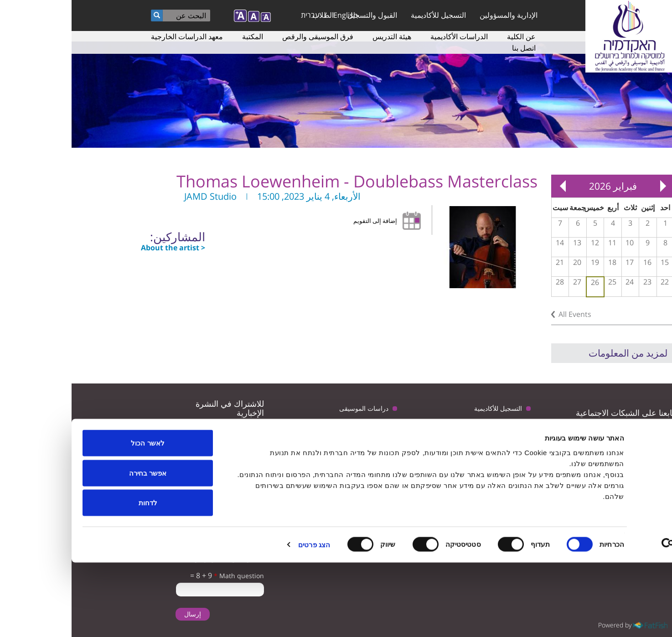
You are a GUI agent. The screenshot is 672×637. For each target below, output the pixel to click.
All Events (503, 314)
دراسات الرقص (430, 445)
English (274, 15)
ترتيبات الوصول (297, 427)
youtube (564, 432)
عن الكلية (450, 36)
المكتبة (181, 36)
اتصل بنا (452, 48)
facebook (536, 432)
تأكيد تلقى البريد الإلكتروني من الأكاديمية (152, 472)
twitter (592, 432)
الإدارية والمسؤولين (437, 15)
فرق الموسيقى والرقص (246, 36)
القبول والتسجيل (301, 15)
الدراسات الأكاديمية (388, 36)
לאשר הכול (76, 517)
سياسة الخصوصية (293, 445)
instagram (508, 432)
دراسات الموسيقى (292, 408)
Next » (491, 186)
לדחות (76, 577)
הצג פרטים (243, 619)
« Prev (591, 186)
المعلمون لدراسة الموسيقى (414, 427)
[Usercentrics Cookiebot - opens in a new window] (613, 619)
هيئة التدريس (320, 36)
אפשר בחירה (76, 547)
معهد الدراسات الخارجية (115, 36)
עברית (239, 15)
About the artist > (101, 248)
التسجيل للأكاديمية (367, 15)
